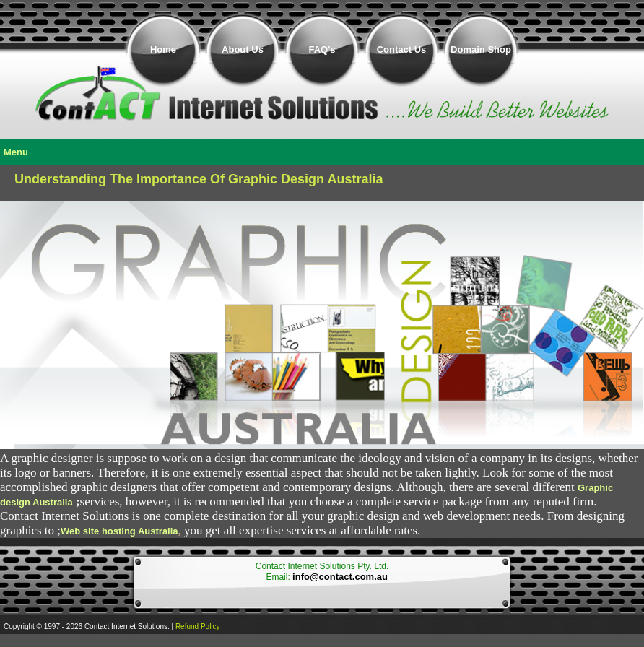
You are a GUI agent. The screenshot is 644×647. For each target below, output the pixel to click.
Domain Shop (481, 49)
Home (163, 49)
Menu (16, 152)
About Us (243, 49)
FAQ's (322, 49)
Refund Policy (198, 626)
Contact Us (402, 49)
